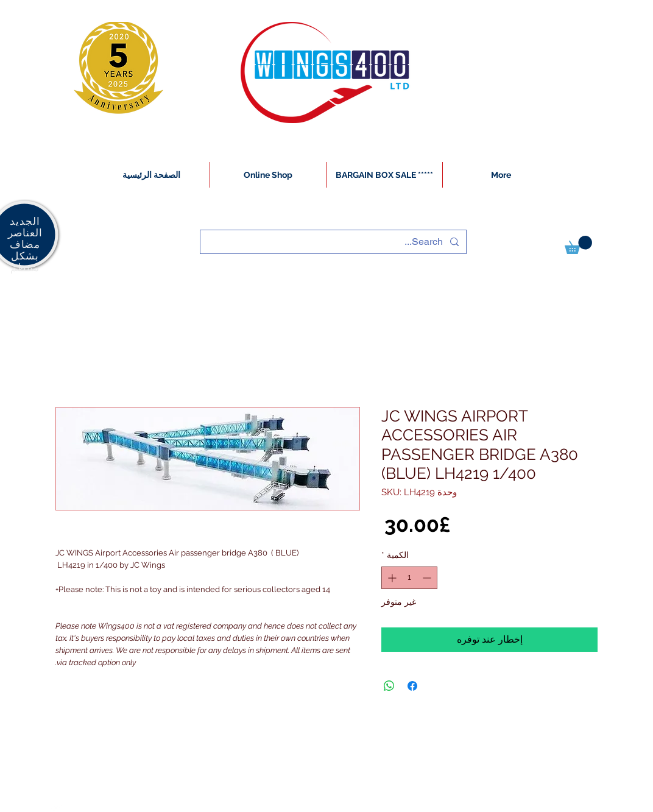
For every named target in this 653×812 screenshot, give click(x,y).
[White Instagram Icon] (56, 805)
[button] (578, 245)
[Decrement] (428, 578)
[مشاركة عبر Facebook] (412, 686)
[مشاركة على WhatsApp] (389, 686)
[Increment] (391, 578)
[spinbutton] (409, 578)
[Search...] (334, 242)
